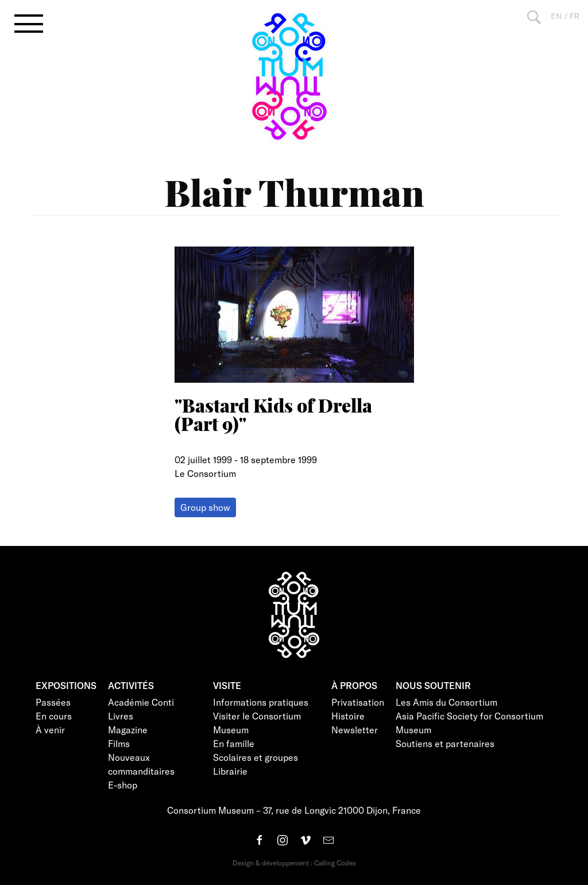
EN (556, 16)
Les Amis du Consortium (446, 702)
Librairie (230, 771)
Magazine (128, 730)
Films (119, 743)
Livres (121, 716)
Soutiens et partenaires (445, 743)
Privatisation (358, 702)
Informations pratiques (261, 702)
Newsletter (355, 730)
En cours (54, 716)
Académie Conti (141, 702)
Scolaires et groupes (256, 757)
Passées (53, 702)
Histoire (348, 716)
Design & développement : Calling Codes (294, 863)
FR (575, 16)
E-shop (123, 785)
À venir (50, 730)
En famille (234, 743)
